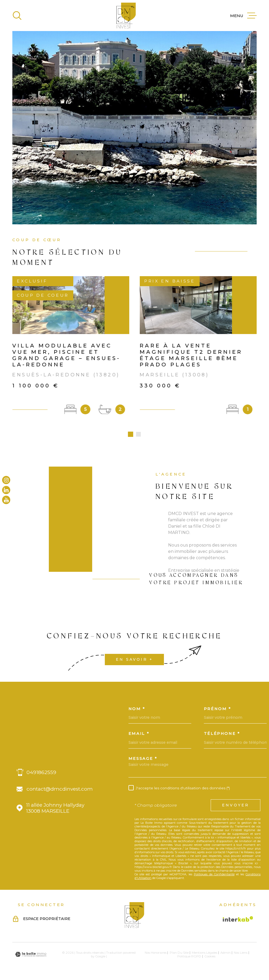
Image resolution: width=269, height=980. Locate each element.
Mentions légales (205, 954)
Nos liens (241, 954)
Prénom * (218, 710)
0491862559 (41, 774)
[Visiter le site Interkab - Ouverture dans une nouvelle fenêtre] (238, 920)
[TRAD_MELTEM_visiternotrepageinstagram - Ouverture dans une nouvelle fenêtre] (6, 480)
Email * (139, 735)
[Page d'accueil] (126, 16)
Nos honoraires (156, 954)
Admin (226, 954)
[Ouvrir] (17, 16)
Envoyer (236, 806)
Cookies (210, 958)
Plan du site (179, 954)
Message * (143, 760)
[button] (131, 436)
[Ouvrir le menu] (243, 16)
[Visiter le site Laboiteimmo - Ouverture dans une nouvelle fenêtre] (31, 956)
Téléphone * (222, 735)
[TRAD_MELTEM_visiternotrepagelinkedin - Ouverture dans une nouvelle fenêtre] (6, 490)
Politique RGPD (189, 957)
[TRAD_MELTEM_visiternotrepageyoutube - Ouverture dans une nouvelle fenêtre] (6, 500)
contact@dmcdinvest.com (60, 790)
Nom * (137, 710)
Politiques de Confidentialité (214, 875)
